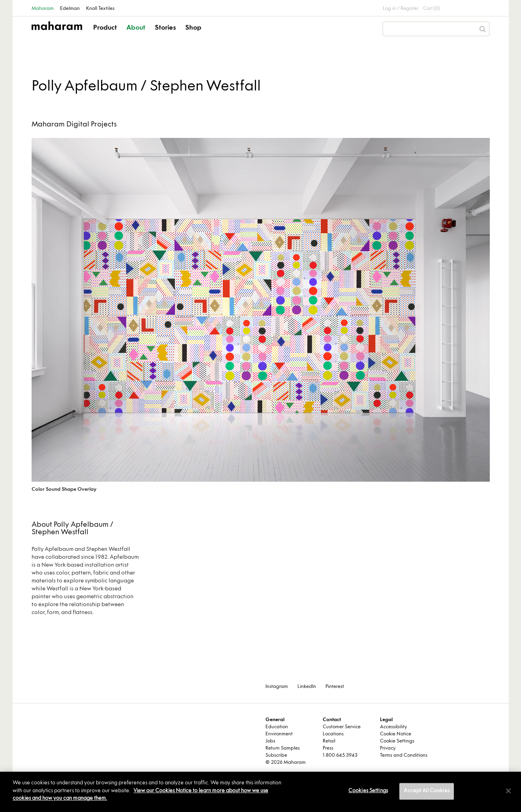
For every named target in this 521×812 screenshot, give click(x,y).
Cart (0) (431, 9)
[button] (106, 35)
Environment (279, 734)
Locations (333, 734)
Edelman (70, 9)
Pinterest (335, 687)
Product (105, 28)
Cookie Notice (396, 734)
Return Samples (283, 748)
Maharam (43, 9)
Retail (329, 741)
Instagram (277, 687)
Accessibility (393, 727)
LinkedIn (307, 687)
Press (328, 748)
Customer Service (342, 727)
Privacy (388, 748)
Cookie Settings (397, 741)
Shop (193, 28)
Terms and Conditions (404, 755)
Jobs (270, 741)
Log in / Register (401, 9)
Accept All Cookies (426, 791)
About (136, 28)
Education (277, 727)
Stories (165, 28)
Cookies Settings (368, 791)
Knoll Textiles (100, 9)
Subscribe (276, 755)
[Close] (508, 791)
